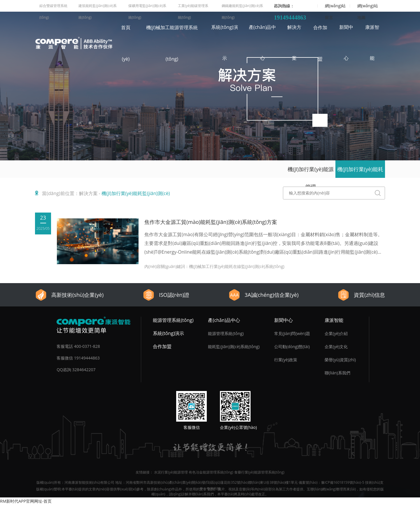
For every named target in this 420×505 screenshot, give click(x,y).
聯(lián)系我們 (337, 373)
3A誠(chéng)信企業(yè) (264, 295)
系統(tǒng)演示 (224, 43)
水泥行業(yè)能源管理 (171, 472)
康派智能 (372, 43)
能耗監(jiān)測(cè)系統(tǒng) (234, 347)
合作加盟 (320, 43)
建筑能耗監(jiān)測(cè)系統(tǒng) (98, 7)
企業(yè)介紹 (336, 333)
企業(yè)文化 (336, 347)
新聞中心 (346, 43)
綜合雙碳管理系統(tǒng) (53, 7)
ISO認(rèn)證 (166, 295)
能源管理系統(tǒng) (173, 320)
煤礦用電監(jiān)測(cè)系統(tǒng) (147, 7)
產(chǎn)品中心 (262, 43)
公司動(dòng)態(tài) (292, 347)
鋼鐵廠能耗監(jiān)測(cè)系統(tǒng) (243, 7)
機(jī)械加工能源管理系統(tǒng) (172, 43)
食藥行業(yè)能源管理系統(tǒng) (259, 472)
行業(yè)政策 (286, 360)
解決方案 (294, 43)
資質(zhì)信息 (361, 295)
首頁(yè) (126, 43)
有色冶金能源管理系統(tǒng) (211, 472)
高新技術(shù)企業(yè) (69, 295)
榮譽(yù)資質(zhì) (340, 360)
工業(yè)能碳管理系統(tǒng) (193, 7)
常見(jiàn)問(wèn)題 (292, 333)
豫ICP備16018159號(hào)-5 (343, 482)
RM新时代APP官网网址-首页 (26, 501)
